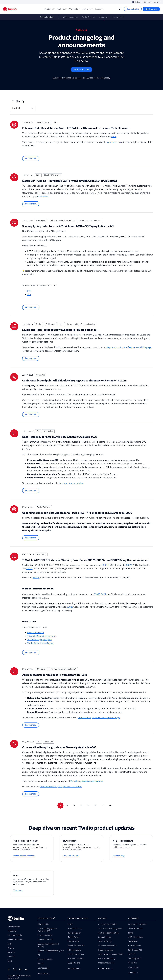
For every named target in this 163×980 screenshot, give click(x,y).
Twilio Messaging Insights (39, 640)
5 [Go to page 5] (89, 805)
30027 (29, 569)
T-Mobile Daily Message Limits (42, 636)
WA (29, 295)
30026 (129, 565)
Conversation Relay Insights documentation (61, 787)
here (114, 137)
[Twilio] (10, 9)
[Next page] (110, 806)
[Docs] (32, 883)
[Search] (120, 9)
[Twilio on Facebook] (10, 969)
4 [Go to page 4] (82, 805)
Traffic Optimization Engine (40, 643)
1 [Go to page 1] (60, 805)
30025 (105, 565)
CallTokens (43, 196)
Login (157, 2)
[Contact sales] (133, 9)
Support (148, 2)
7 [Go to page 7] (103, 805)
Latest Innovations (70, 17)
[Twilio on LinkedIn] (21, 969)
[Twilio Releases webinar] (32, 848)
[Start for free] (151, 9)
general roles (113, 142)
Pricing (99, 9)
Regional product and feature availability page (129, 347)
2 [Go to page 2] (67, 805)
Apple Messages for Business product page (99, 718)
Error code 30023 (36, 633)
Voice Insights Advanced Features (87, 781)
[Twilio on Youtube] (27, 969)
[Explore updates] (81, 70)
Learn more (31, 159)
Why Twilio (75, 9)
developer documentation (72, 483)
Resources (88, 9)
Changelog (104, 17)
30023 (36, 578)
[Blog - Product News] (131, 848)
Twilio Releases (89, 17)
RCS (29, 291)
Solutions (62, 9)
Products (50, 9)
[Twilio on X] (15, 969)
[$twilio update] (81, 848)
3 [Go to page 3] (75, 805)
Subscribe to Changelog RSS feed (67, 78)
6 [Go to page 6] (96, 805)
